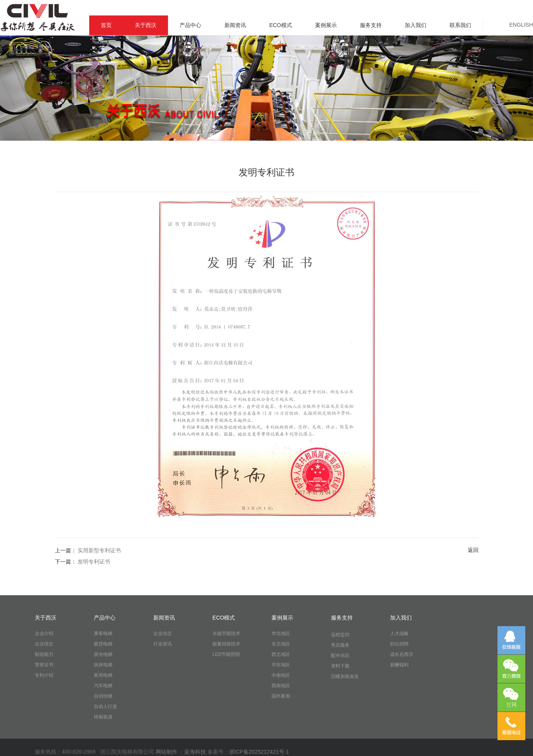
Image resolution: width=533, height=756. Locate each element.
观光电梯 (103, 654)
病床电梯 (103, 665)
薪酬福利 (399, 665)
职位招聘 (399, 644)
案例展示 (326, 25)
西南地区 (281, 686)
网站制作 (166, 752)
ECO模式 (280, 25)
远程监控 (340, 635)
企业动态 (163, 633)
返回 (473, 550)
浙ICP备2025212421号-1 (259, 752)
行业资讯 (163, 644)
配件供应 (340, 656)
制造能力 (44, 654)
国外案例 (281, 696)
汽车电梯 (103, 686)
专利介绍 (44, 675)
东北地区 (281, 644)
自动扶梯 (103, 696)
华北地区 (281, 633)
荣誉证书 (44, 665)
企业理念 (44, 644)
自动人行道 (105, 707)
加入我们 (416, 25)
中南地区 (281, 675)
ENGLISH (521, 25)
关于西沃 (146, 25)
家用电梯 (103, 675)
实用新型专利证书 (99, 550)
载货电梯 (103, 644)
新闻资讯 (235, 25)
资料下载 (340, 666)
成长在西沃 (402, 654)
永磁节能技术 (226, 633)
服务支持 (371, 25)
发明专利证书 (94, 562)
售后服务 (340, 645)
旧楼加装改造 (345, 676)
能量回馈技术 (226, 644)
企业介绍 (44, 633)
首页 (106, 25)
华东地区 (281, 665)
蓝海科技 (196, 752)
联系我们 (460, 25)
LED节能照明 (226, 654)
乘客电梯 (103, 633)
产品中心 (190, 25)
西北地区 (281, 654)
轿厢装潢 (103, 717)
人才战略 (399, 633)
